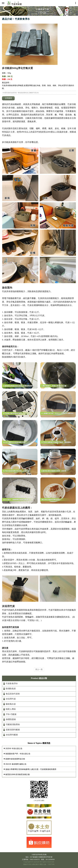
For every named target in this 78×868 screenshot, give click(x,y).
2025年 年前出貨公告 (14, 749)
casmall (36, 862)
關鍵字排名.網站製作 (31, 864)
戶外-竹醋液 (11, 714)
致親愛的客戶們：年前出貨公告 (18, 754)
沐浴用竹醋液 (12, 735)
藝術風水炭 (11, 704)
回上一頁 (39, 669)
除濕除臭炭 (11, 689)
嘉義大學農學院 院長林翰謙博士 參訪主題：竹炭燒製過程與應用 (31, 769)
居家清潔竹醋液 (13, 730)
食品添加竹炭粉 (13, 694)
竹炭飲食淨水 (12, 683)
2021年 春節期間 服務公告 (16, 764)
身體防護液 (11, 719)
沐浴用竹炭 (11, 699)
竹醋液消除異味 (13, 724)
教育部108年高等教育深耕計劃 (18, 774)
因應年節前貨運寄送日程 (15, 759)
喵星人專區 (11, 709)
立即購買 (8, 98)
